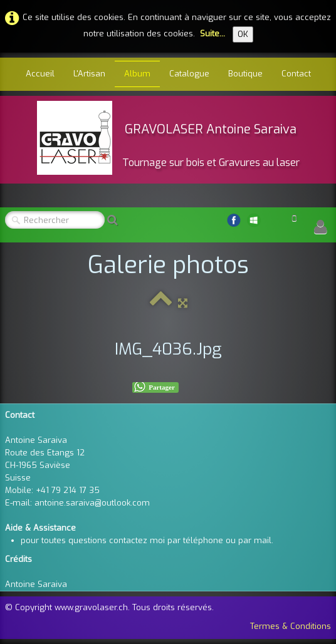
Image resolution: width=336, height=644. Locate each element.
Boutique (245, 74)
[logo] (168, 138)
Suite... (213, 34)
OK (243, 34)
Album (137, 74)
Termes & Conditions (291, 626)
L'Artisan (89, 74)
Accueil (40, 74)
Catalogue (189, 74)
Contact (296, 74)
